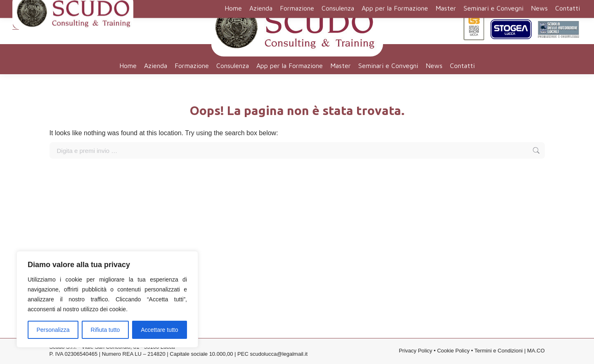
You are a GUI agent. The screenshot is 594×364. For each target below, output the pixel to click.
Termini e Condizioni (498, 351)
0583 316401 (34, 27)
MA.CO (536, 351)
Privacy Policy (415, 351)
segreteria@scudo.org (49, 17)
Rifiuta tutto (105, 330)
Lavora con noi (553, 6)
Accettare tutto (159, 330)
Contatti (518, 6)
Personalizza (53, 330)
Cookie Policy (453, 351)
